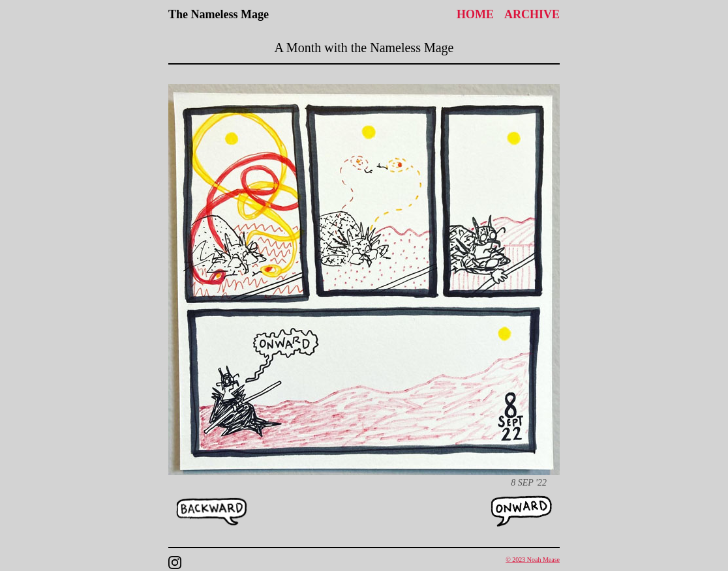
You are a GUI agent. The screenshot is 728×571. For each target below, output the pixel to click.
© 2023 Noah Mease (533, 560)
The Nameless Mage (219, 14)
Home (475, 14)
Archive (532, 14)
